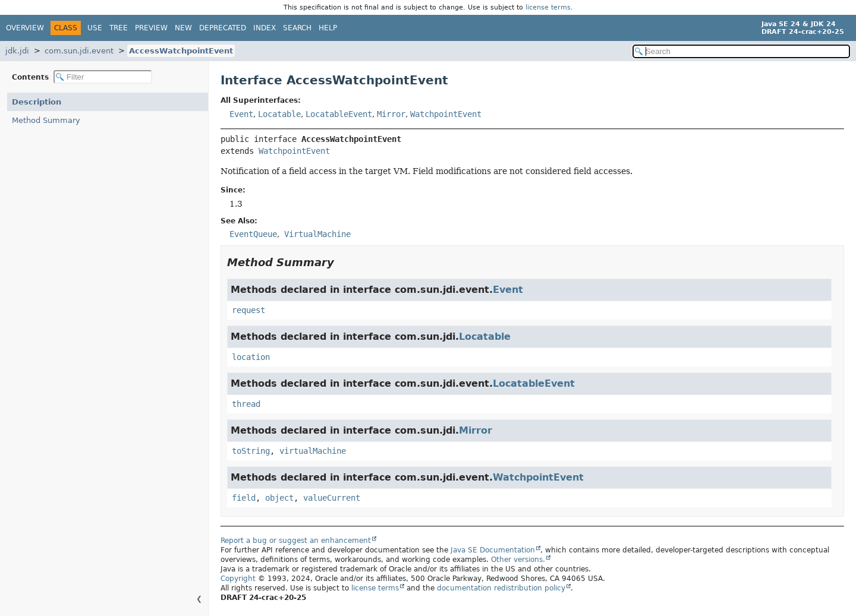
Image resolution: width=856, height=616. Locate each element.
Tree (119, 28)
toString (251, 451)
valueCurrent (332, 498)
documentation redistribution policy (501, 588)
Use (95, 28)
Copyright (238, 579)
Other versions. (518, 560)
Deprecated (223, 28)
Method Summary (46, 120)
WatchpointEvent (446, 114)
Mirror (391, 114)
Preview (151, 28)
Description (37, 102)
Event (241, 114)
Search (297, 28)
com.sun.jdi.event (79, 51)
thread (246, 404)
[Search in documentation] (741, 51)
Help (328, 28)
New (183, 28)
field (244, 498)
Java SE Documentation (493, 550)
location (251, 357)
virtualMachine (313, 451)
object (279, 498)
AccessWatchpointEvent (181, 51)
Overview (25, 28)
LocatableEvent (339, 114)
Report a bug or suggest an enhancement (296, 541)
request (248, 310)
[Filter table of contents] (103, 77)
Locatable (279, 114)
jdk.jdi (17, 51)
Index (265, 28)
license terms (548, 7)
